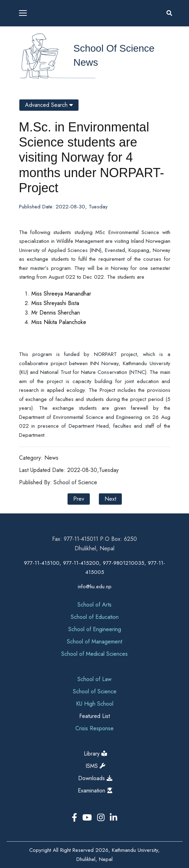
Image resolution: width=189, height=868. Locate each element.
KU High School (95, 704)
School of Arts (94, 605)
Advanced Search (49, 105)
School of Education (95, 617)
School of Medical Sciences (94, 654)
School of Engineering (95, 629)
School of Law (94, 679)
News (86, 62)
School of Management (94, 642)
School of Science (114, 48)
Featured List (94, 716)
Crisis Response (94, 728)
